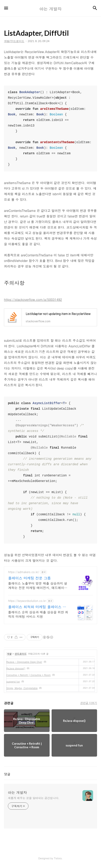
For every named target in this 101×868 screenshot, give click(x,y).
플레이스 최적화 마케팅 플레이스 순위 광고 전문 (37, 607)
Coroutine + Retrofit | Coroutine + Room (29, 675)
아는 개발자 (17, 793)
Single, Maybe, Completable (22, 688)
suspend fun (13, 681)
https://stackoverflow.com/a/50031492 (33, 300)
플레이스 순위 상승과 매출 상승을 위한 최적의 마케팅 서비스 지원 (38, 614)
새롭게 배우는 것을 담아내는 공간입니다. (34, 798)
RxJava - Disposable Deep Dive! (24, 662)
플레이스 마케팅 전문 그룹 (29, 578)
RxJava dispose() (16, 668)
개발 (9, 654)
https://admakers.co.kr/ (24, 572)
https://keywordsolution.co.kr (27, 601)
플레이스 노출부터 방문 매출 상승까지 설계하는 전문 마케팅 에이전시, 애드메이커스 (38, 586)
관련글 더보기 (89, 703)
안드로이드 (21, 654)
